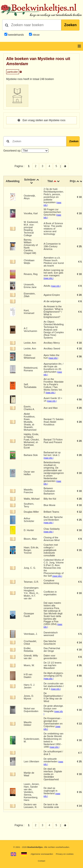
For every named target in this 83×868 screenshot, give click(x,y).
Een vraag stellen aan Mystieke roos (42, 120)
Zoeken (70, 25)
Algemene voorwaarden (42, 854)
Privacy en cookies (65, 854)
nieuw (36, 35)
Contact (41, 861)
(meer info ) (48, 278)
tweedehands (16, 35)
